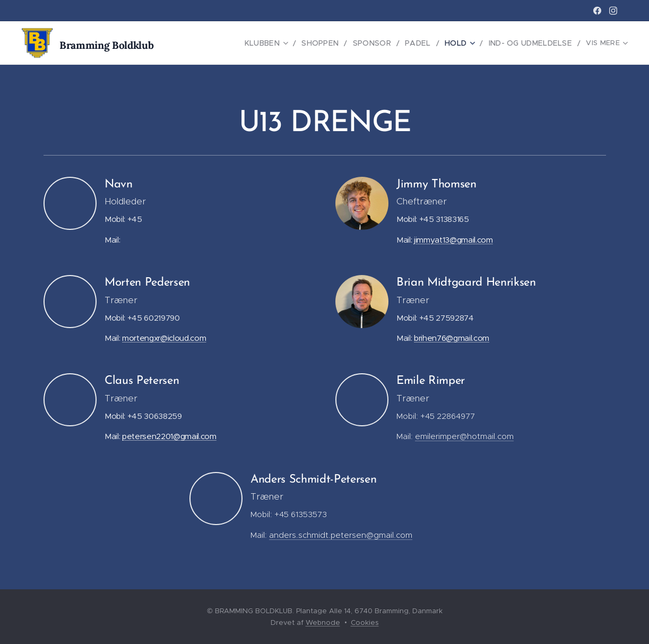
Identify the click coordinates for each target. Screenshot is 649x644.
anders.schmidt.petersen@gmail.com (341, 535)
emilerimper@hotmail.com (464, 436)
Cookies (365, 622)
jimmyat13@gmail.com (453, 240)
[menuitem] (233, 43)
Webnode (323, 622)
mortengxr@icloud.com (164, 338)
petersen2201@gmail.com (169, 436)
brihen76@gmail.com (452, 338)
